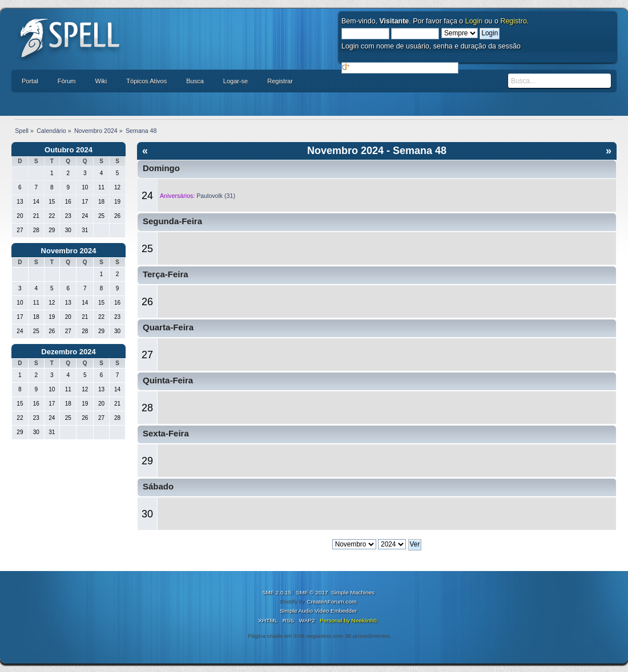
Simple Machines (353, 592)
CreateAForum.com (331, 602)
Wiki (101, 81)
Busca (195, 81)
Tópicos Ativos (146, 81)
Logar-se (235, 81)
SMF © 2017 (312, 592)
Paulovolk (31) (216, 196)
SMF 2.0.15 (277, 592)
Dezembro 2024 (68, 352)
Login (474, 21)
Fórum (67, 81)
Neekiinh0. (365, 620)
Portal (30, 81)
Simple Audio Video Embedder (318, 611)
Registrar (280, 81)
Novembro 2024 (69, 251)
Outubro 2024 (69, 150)
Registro (513, 21)
